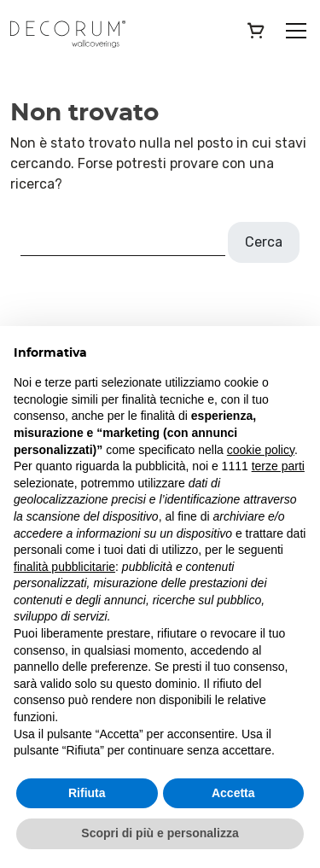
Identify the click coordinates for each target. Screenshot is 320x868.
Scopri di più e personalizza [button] (160, 833)
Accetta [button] (233, 793)
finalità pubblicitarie (64, 567)
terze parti (278, 466)
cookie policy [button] (261, 450)
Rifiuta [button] (87, 793)
